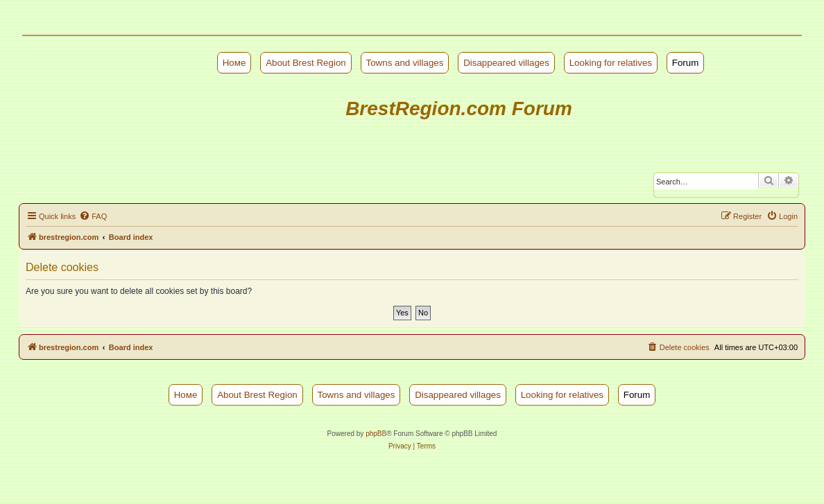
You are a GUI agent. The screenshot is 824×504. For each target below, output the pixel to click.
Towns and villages (405, 63)
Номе (234, 63)
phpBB (376, 434)
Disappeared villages (506, 63)
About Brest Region (306, 63)
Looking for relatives (611, 63)
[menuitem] (93, 216)
